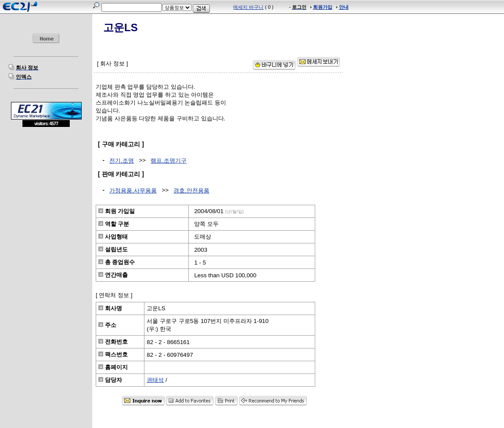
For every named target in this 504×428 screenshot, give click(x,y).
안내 (344, 7)
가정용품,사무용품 (133, 190)
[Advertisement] (46, 191)
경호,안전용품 (191, 190)
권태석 (155, 380)
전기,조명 (122, 161)
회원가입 (323, 7)
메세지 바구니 (248, 7)
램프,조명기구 (169, 161)
